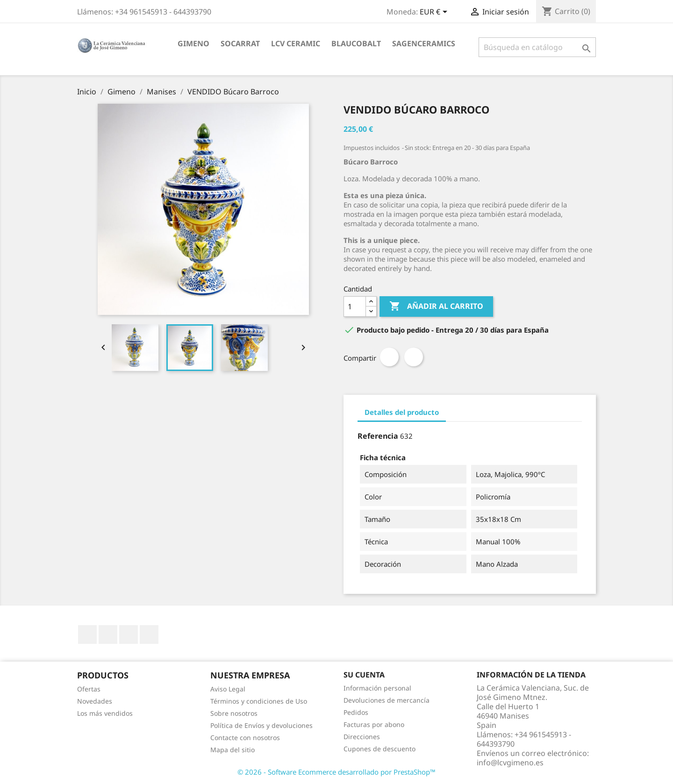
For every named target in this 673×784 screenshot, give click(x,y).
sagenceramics (424, 43)
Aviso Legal (228, 689)
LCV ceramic (296, 43)
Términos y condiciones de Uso (259, 701)
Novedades (95, 701)
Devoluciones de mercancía (387, 700)
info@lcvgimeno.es (510, 763)
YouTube (108, 634)
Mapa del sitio (233, 750)
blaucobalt (356, 43)
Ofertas (89, 689)
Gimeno (193, 43)
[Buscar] (537, 47)
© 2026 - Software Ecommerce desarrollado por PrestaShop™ (336, 772)
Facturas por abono (374, 724)
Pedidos (356, 712)
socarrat (240, 43)
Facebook (87, 634)
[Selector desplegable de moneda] (435, 13)
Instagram (149, 634)
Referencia (378, 436)
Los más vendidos (105, 713)
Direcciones (362, 737)
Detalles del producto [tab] (402, 412)
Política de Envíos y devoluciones (261, 725)
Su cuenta (364, 675)
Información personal (377, 688)
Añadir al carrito (436, 306)
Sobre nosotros (234, 713)
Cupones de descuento (379, 749)
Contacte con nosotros (245, 738)
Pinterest (414, 357)
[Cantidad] (355, 306)
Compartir (389, 357)
